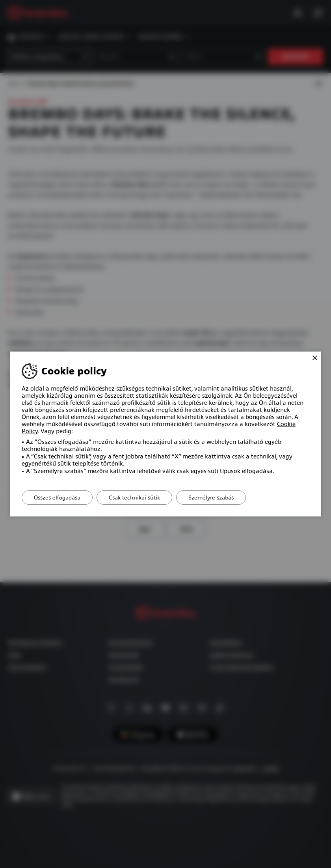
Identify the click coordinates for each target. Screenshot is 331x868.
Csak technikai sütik (134, 498)
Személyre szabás (211, 498)
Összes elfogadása (57, 498)
